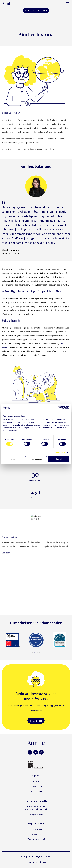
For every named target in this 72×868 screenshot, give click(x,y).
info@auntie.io (36, 815)
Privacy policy (36, 830)
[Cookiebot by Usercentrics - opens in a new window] (59, 408)
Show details (60, 452)
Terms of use (36, 834)
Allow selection (36, 459)
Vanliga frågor (36, 787)
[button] (32, 653)
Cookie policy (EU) (36, 839)
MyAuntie (36, 782)
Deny (13, 459)
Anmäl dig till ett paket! (36, 11)
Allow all (58, 459)
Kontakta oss (36, 721)
